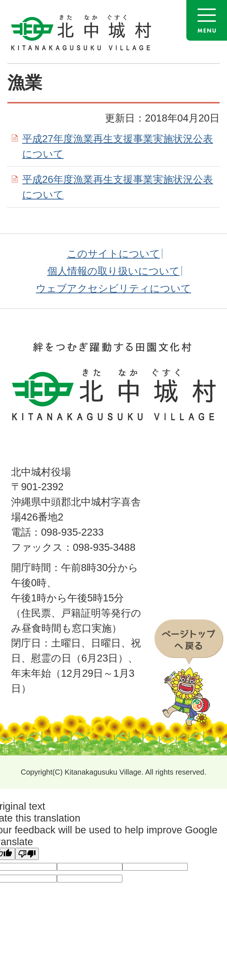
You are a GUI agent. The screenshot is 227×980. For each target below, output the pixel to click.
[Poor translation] (27, 854)
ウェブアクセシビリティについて (113, 288)
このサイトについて (113, 254)
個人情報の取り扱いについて (113, 271)
